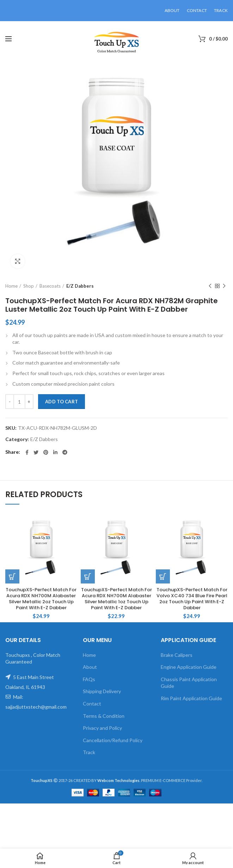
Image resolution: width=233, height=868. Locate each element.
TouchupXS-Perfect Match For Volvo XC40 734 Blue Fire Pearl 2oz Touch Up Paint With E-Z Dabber (192, 599)
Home (11, 286)
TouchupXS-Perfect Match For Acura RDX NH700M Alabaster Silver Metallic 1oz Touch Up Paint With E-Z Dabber (116, 599)
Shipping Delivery (102, 691)
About (90, 667)
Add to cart (62, 402)
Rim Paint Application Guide (191, 698)
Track (89, 752)
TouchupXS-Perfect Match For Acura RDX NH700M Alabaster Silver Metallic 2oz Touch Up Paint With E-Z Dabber (41, 599)
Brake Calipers (177, 655)
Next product (224, 286)
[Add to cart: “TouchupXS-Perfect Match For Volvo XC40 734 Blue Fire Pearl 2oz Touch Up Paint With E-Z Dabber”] (163, 576)
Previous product (210, 286)
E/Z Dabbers (80, 286)
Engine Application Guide (189, 667)
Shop (29, 286)
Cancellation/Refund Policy (113, 740)
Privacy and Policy (102, 728)
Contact (92, 704)
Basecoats (50, 286)
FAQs (89, 679)
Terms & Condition (104, 716)
